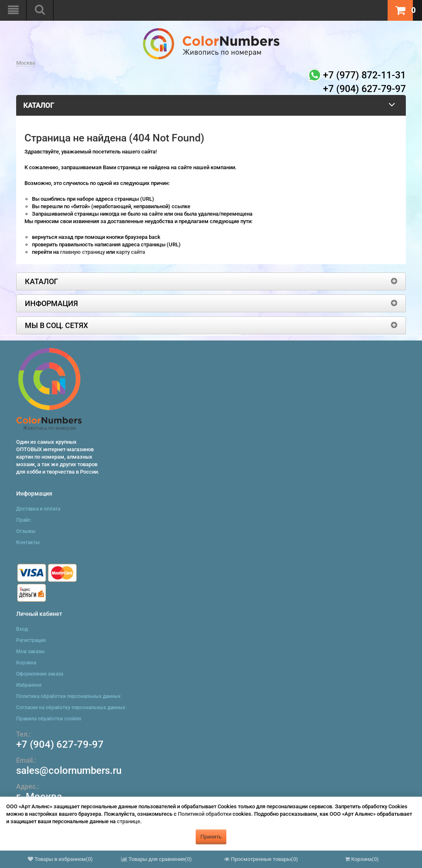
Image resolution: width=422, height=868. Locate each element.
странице (129, 821)
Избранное (29, 685)
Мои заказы (30, 652)
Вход (22, 629)
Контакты (28, 542)
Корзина (26, 663)
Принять (211, 837)
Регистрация (31, 640)
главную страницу (83, 252)
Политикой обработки (205, 814)
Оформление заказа (40, 674)
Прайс (23, 520)
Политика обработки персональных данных (68, 696)
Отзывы (26, 531)
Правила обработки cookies (49, 719)
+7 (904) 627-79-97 (60, 744)
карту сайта (131, 252)
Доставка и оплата (38, 509)
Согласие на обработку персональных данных (71, 708)
